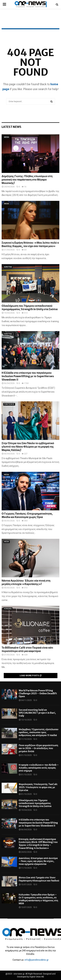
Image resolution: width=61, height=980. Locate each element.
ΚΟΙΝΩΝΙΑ (8, 609)
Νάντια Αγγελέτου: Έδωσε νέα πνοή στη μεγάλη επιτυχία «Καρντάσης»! (26, 582)
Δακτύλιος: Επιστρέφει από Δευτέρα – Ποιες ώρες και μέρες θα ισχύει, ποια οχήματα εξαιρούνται (38, 861)
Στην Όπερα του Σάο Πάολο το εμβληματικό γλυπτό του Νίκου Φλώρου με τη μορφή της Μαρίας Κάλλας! (28, 447)
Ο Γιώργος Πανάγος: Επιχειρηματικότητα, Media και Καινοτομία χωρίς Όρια (27, 515)
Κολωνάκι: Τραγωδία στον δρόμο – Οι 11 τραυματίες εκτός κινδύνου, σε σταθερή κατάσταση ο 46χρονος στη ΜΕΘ (38, 899)
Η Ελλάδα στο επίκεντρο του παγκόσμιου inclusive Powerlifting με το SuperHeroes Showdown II (28, 376)
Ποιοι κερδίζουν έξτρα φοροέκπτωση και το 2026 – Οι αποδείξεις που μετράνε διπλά (38, 748)
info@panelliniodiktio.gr (37, 960)
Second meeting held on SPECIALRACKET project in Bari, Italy (37, 713)
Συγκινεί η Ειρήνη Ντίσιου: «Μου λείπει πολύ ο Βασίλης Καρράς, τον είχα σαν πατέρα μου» (30, 244)
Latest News (11, 127)
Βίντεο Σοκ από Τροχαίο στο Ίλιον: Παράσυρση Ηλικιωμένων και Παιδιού (39, 879)
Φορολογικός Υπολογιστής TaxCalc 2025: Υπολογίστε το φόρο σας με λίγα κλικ (38, 787)
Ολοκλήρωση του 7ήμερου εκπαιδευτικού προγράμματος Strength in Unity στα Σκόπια (30, 307)
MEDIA (7, 137)
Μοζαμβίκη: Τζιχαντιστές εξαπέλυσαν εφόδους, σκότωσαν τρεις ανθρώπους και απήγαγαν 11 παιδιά (39, 732)
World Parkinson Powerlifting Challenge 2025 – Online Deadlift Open (38, 693)
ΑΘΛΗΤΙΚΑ (8, 267)
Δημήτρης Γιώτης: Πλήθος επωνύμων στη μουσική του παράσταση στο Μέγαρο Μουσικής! (27, 180)
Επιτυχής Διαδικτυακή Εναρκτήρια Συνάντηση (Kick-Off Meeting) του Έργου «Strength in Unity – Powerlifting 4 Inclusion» (38, 844)
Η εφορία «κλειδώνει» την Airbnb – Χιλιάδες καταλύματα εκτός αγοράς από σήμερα (39, 768)
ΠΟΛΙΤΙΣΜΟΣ (9, 404)
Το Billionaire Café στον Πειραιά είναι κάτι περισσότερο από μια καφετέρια (27, 649)
